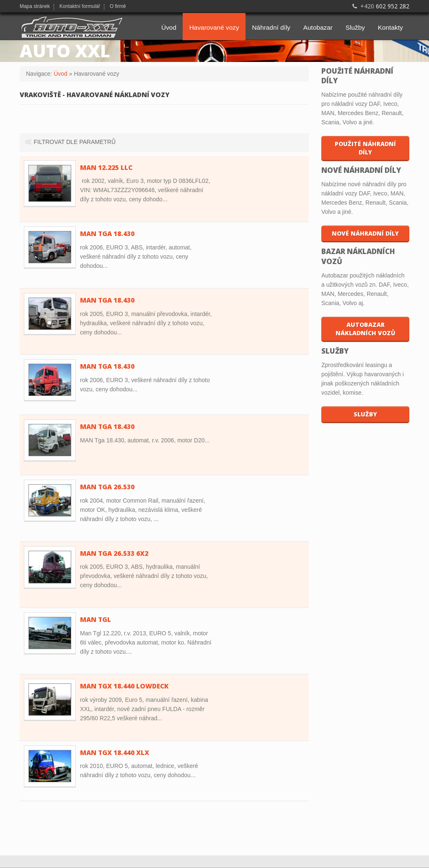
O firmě (118, 7)
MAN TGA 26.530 (107, 487)
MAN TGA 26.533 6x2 (114, 553)
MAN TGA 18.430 (107, 234)
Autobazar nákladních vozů (366, 329)
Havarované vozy (214, 27)
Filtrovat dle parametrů (70, 142)
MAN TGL (96, 620)
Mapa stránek (35, 7)
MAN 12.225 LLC (106, 168)
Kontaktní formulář (80, 7)
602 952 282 (380, 6)
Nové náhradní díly (365, 233)
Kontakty (390, 27)
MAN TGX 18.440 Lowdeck (124, 686)
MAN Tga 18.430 (107, 427)
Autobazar (318, 27)
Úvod (169, 27)
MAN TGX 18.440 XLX (115, 753)
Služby (355, 27)
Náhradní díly (271, 27)
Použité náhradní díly (365, 148)
